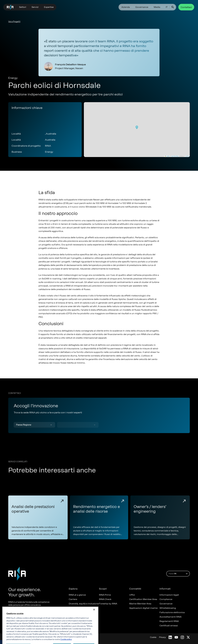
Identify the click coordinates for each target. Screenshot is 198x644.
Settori (23, 7)
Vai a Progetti (14, 22)
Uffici (132, 595)
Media (157, 7)
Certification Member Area (143, 599)
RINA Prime (105, 595)
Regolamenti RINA (169, 621)
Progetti (73, 612)
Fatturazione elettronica (172, 612)
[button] (137, 127)
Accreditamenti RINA (170, 617)
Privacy (162, 637)
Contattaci (186, 7)
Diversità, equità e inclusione (84, 604)
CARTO (187, 156)
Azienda (126, 7)
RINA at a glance (77, 595)
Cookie (153, 637)
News (72, 608)
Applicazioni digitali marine (143, 608)
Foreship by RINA (108, 604)
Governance (142, 7)
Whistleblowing (168, 608)
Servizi (35, 7)
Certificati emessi (169, 626)
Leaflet (167, 156)
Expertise (49, 7)
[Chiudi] (94, 621)
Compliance (166, 599)
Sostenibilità (75, 617)
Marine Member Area (140, 604)
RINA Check (105, 599)
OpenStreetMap (175, 156)
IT (167, 7)
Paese (179, 574)
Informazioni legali (169, 595)
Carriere (73, 599)
